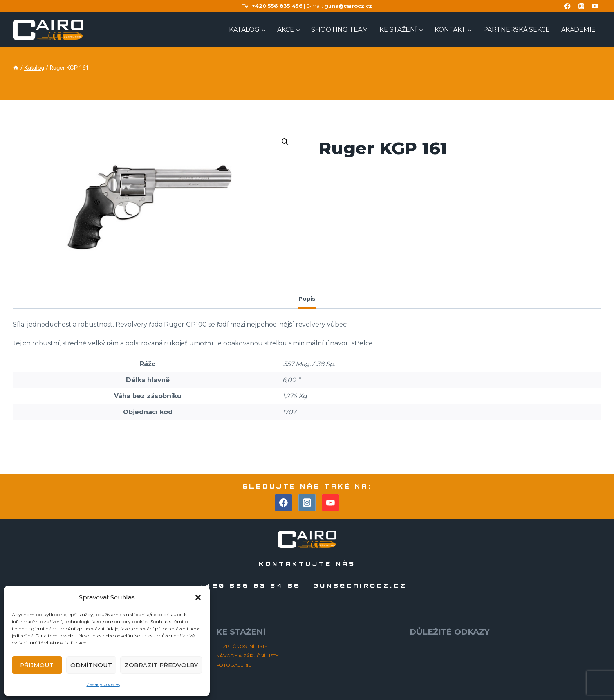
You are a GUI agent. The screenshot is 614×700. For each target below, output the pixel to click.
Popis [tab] (307, 299)
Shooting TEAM (340, 30)
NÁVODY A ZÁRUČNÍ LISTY (247, 656)
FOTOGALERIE (234, 665)
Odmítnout (91, 665)
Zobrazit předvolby (161, 665)
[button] (198, 597)
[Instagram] (581, 6)
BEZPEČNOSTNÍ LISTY (242, 646)
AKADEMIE (578, 30)
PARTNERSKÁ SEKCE (516, 30)
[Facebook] (568, 6)
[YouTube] (595, 6)
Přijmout (37, 665)
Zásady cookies (103, 684)
